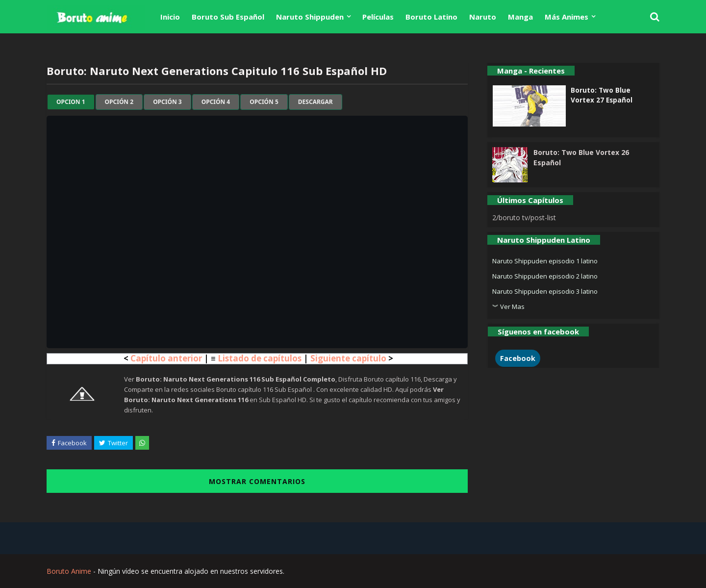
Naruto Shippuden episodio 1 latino (545, 261)
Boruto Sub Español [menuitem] (228, 17)
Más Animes (567, 17)
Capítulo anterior (166, 358)
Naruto (483, 17)
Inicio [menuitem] (170, 17)
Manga (520, 17)
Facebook (518, 358)
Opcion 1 (71, 102)
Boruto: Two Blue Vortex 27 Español (602, 95)
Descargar (315, 102)
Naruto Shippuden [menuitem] (310, 17)
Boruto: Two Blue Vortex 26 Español (581, 157)
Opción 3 (167, 102)
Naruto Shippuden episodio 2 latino (545, 276)
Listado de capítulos (260, 358)
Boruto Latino (431, 17)
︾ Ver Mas (508, 307)
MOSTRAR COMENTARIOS (257, 481)
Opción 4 (216, 102)
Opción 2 (119, 102)
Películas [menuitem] (378, 17)
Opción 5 (264, 102)
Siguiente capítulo (348, 358)
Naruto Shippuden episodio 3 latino (545, 291)
